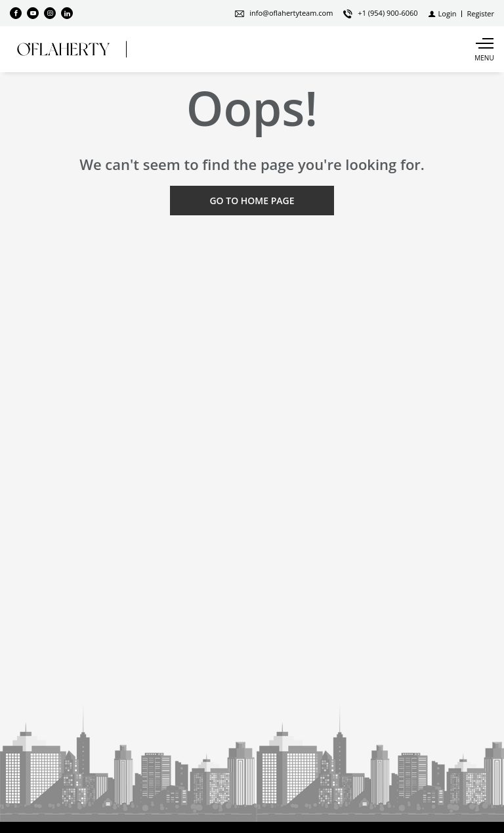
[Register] (480, 13)
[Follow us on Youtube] (33, 13)
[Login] (443, 13)
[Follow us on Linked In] (67, 13)
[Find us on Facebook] (16, 13)
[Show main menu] (484, 49)
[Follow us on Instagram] (50, 13)
